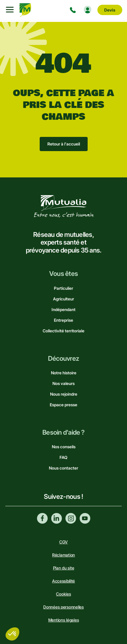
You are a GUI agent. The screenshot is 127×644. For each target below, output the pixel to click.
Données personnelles (63, 607)
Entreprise (64, 320)
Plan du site (64, 568)
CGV (64, 542)
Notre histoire (64, 373)
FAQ (64, 457)
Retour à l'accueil (64, 144)
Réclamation (64, 555)
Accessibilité (64, 581)
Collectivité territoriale (64, 331)
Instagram (71, 518)
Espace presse (64, 405)
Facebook (42, 518)
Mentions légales (64, 620)
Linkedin (57, 518)
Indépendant (64, 309)
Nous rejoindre (64, 394)
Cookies (63, 594)
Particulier (64, 288)
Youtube (85, 518)
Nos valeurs (64, 383)
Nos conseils (64, 447)
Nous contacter (64, 468)
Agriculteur (64, 299)
